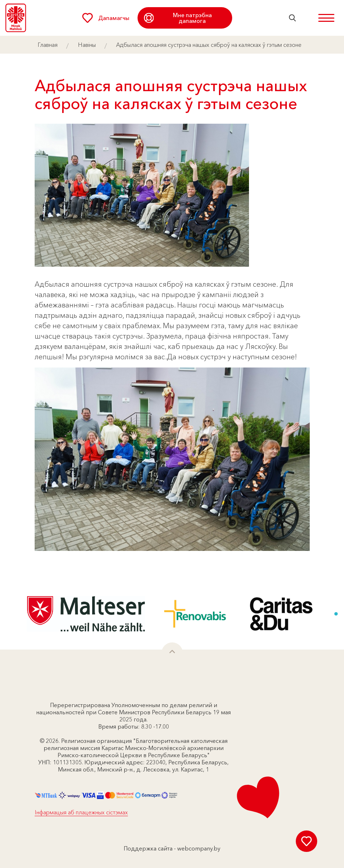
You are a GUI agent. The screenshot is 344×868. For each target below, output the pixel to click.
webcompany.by (199, 848)
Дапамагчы (106, 18)
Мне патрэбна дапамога (178, 18)
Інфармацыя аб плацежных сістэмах (81, 812)
